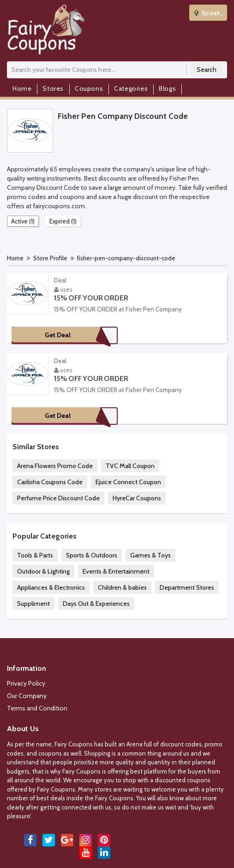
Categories (131, 88)
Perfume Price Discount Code (58, 498)
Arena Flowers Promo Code (55, 466)
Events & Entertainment (116, 571)
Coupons (89, 88)
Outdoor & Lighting (43, 571)
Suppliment (33, 604)
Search (207, 70)
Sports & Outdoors (92, 555)
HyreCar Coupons (137, 498)
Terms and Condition (37, 708)
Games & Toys (150, 555)
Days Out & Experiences (96, 604)
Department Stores (187, 587)
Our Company (27, 696)
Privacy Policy (26, 683)
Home (22, 88)
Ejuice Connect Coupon (128, 482)
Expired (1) (63, 221)
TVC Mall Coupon (130, 466)
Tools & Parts (35, 555)
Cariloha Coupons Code (50, 482)
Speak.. (208, 13)
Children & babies (122, 587)
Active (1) (23, 221)
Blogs (167, 88)
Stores (53, 88)
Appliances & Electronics (51, 587)
